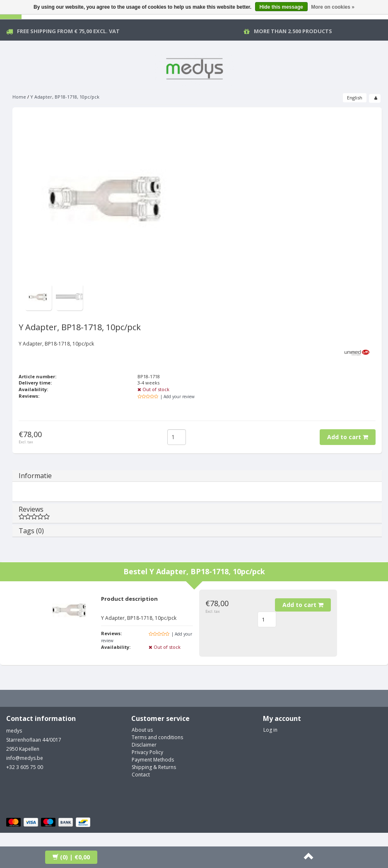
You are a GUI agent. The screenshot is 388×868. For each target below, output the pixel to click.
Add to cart (348, 437)
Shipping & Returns (154, 767)
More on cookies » (333, 7)
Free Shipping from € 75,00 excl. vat (68, 31)
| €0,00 (71, 857)
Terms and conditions (157, 737)
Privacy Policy (147, 752)
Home (19, 97)
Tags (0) (31, 531)
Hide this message (281, 7)
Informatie (35, 476)
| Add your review (177, 397)
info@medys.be (25, 758)
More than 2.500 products (293, 31)
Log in (270, 730)
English (355, 98)
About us (142, 730)
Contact (141, 775)
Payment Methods (153, 760)
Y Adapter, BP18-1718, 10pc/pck (65, 97)
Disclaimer (144, 745)
